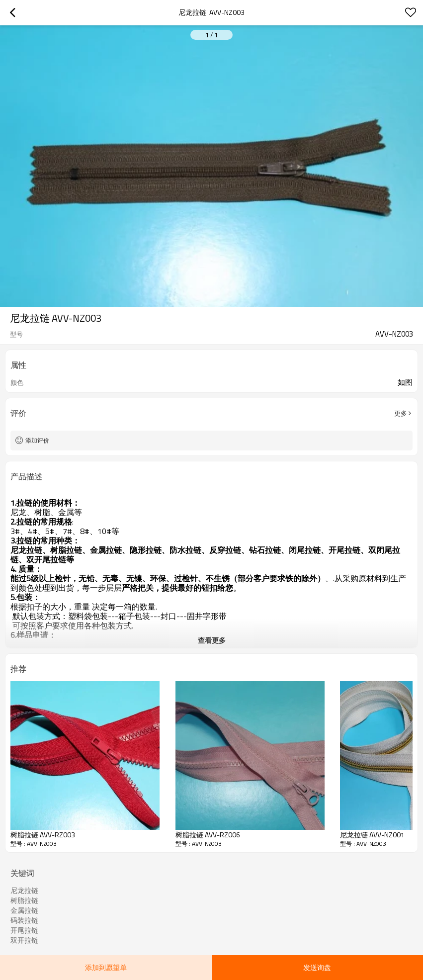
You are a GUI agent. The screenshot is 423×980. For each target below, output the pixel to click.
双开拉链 (24, 940)
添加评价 (37, 440)
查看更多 (212, 640)
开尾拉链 (24, 930)
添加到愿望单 (106, 967)
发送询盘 (317, 967)
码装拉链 (24, 920)
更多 (401, 413)
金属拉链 (24, 910)
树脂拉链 (24, 900)
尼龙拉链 (24, 891)
